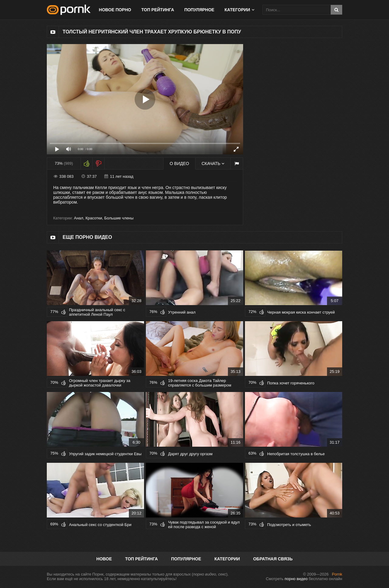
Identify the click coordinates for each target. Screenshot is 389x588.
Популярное (199, 10)
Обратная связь (273, 559)
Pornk (337, 574)
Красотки (94, 218)
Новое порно (115, 10)
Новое (104, 559)
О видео (179, 163)
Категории (237, 10)
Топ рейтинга (158, 10)
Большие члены (119, 218)
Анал (79, 218)
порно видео (296, 579)
